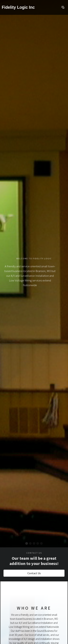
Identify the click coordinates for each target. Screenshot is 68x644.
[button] (63, 7)
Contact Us (34, 573)
